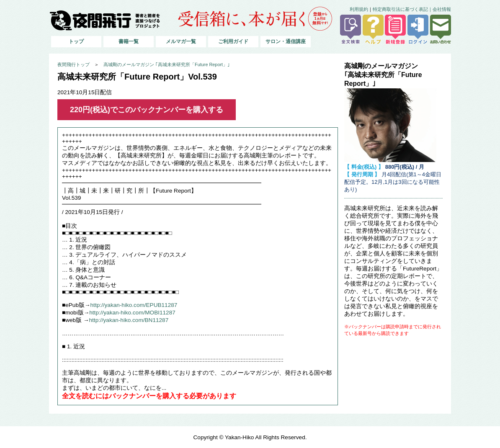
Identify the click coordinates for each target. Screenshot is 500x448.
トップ (76, 41)
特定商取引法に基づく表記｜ (403, 9)
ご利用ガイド (233, 41)
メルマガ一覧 (181, 41)
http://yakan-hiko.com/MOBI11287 (132, 313)
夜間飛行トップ (73, 64)
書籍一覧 (129, 41)
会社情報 (442, 9)
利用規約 (359, 9)
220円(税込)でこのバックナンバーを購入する (147, 110)
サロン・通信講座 (286, 41)
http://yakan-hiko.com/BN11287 (129, 320)
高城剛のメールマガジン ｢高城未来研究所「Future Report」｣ (167, 64)
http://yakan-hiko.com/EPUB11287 (134, 305)
